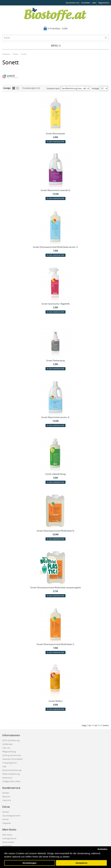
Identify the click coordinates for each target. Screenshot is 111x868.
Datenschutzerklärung (12, 770)
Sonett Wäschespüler (55, 134)
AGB (4, 767)
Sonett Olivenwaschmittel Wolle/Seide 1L (56, 644)
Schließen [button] (102, 849)
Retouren (6, 797)
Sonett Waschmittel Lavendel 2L (56, 190)
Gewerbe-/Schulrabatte (12, 759)
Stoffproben (7, 744)
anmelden (86, 3)
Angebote (7, 823)
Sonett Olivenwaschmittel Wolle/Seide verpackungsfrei (55, 588)
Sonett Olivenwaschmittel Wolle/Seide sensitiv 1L (56, 247)
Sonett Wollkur (56, 701)
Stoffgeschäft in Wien (11, 781)
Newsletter (7, 846)
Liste (14, 88)
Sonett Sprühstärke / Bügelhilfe (56, 304)
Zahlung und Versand (12, 755)
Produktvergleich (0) (31, 88)
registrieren (104, 3)
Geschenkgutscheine (11, 816)
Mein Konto (7, 835)
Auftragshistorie (9, 838)
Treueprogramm (10, 763)
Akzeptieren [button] (81, 863)
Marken (6, 812)
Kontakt (6, 793)
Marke (15, 54)
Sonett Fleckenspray (56, 361)
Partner (6, 819)
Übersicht (7, 800)
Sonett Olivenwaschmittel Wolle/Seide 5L (56, 531)
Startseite (6, 54)
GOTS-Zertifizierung (11, 740)
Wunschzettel (8, 842)
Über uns (6, 748)
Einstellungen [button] (30, 863)
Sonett (24, 54)
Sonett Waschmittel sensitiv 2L (55, 417)
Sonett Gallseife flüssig (56, 474)
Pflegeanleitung (9, 752)
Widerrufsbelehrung (11, 774)
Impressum (7, 778)
